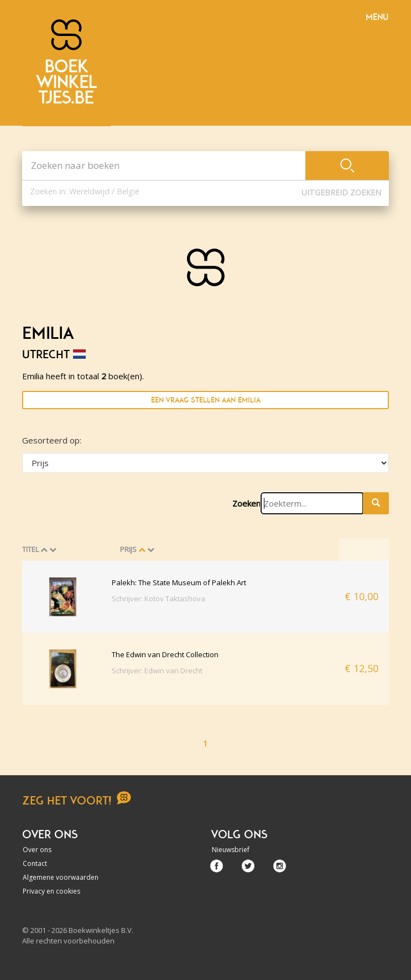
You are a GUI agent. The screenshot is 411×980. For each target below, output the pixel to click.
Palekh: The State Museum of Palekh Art (179, 582)
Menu (377, 17)
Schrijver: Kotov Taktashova (158, 599)
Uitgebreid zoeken (341, 192)
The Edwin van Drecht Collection (165, 654)
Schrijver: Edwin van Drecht (157, 670)
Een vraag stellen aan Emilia (206, 400)
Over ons (37, 850)
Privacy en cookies (51, 891)
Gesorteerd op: (52, 440)
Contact (35, 863)
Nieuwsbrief (231, 850)
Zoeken (246, 503)
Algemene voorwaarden (61, 877)
